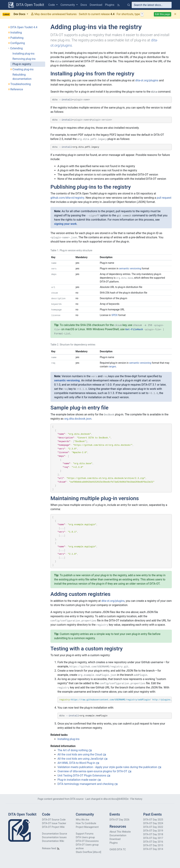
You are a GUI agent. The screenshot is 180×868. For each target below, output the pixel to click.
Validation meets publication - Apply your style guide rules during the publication (107, 767)
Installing (16, 33)
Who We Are (82, 820)
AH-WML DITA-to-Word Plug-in (76, 763)
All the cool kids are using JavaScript (80, 759)
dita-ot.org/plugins (147, 80)
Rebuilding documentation (22, 77)
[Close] (175, 14)
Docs (84, 5)
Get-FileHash (134, 329)
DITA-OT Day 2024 (153, 823)
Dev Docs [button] (14, 14)
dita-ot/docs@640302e (116, 799)
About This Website (120, 832)
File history (136, 799)
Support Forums (85, 834)
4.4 (112, 14)
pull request (164, 198)
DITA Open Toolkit (26, 5)
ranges (112, 366)
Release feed (51, 848)
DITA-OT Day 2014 (153, 849)
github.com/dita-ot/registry (67, 198)
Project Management (87, 827)
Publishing (17, 38)
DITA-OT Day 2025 (153, 820)
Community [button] (68, 5)
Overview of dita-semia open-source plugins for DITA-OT (92, 771)
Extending (17, 48)
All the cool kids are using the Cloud (80, 754)
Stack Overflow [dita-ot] (88, 852)
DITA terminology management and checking (86, 784)
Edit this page (162, 14)
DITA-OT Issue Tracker (54, 823)
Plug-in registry (22, 64)
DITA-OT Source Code (54, 820)
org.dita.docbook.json (78, 419)
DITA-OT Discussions (87, 841)
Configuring (18, 43)
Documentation (118, 835)
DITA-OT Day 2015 (153, 845)
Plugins (110, 5)
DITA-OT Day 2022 (153, 827)
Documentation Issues (54, 837)
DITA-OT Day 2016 (153, 842)
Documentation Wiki (53, 841)
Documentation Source (54, 834)
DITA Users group (85, 837)
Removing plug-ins (24, 59)
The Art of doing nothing (73, 750)
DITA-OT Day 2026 (119, 820)
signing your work (65, 224)
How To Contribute (86, 823)
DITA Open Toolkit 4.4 (24, 27)
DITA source (77, 799)
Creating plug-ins (23, 69)
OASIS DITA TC (118, 849)
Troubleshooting (21, 84)
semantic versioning (130, 268)
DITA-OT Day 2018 (153, 834)
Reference (17, 89)
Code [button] (52, 5)
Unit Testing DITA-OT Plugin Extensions (82, 776)
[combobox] (152, 5)
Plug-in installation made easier (77, 780)
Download (96, 5)
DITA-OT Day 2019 (153, 831)
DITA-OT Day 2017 (153, 838)
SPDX (115, 315)
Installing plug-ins (23, 54)
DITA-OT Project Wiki (53, 827)
